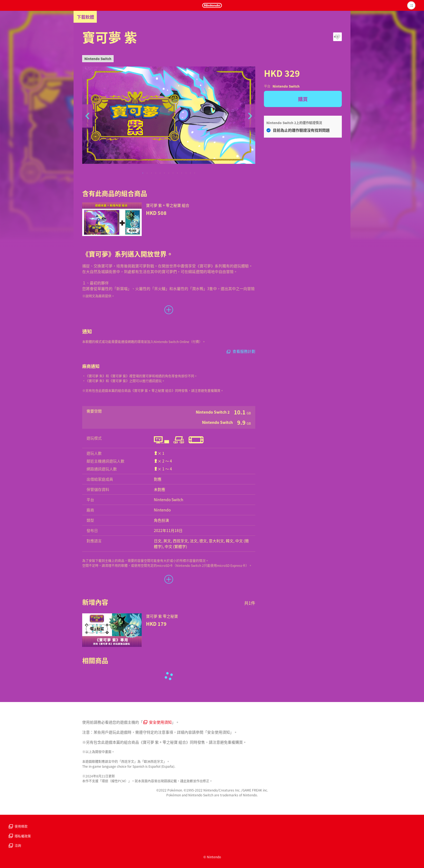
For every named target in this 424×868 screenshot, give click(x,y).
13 (195, 173)
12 (190, 173)
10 (182, 173)
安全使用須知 (158, 722)
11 (186, 173)
